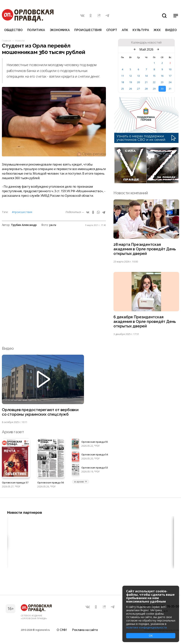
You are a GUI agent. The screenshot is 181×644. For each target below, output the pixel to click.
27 (138, 89)
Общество (13, 30)
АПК (125, 30)
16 (162, 76)
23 (162, 82)
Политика (36, 30)
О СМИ (62, 630)
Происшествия (88, 30)
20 (138, 82)
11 (123, 76)
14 (146, 76)
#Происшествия (22, 212)
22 (154, 82)
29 (154, 89)
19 (131, 82)
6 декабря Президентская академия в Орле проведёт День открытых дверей (145, 322)
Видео (171, 30)
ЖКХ (157, 30)
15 (154, 76)
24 (170, 82)
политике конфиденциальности (146, 627)
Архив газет (13, 433)
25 (123, 89)
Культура (141, 30)
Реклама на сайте (85, 630)
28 (146, 89)
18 (123, 82)
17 (170, 76)
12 (131, 76)
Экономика (60, 30)
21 (146, 82)
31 (170, 89)
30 (162, 89)
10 (170, 69)
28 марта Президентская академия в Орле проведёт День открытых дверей (145, 249)
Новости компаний (131, 193)
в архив (81, 483)
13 (138, 76)
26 (131, 89)
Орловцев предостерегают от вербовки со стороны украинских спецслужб (41, 413)
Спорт (112, 30)
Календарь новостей (146, 43)
